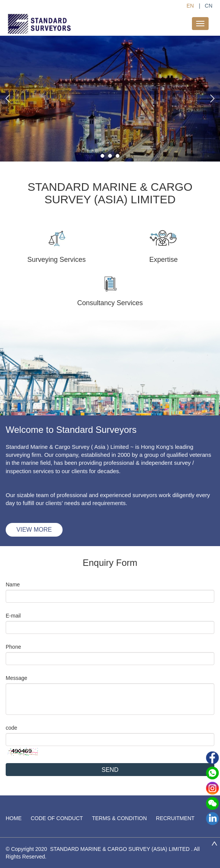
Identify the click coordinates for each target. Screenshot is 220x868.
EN (190, 6)
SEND (110, 770)
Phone (13, 647)
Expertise (163, 260)
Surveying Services (57, 260)
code (11, 728)
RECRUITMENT (175, 818)
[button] (8, 98)
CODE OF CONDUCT (57, 818)
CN (209, 6)
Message (16, 678)
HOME (14, 818)
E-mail (13, 616)
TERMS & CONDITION (119, 818)
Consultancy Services (110, 303)
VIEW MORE (34, 530)
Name (13, 584)
